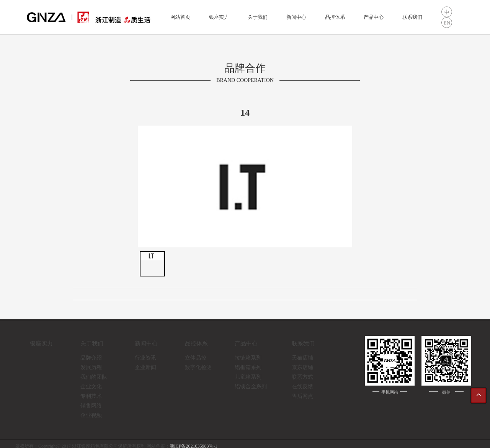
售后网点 (302, 396)
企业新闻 (145, 367)
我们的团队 (94, 377)
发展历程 (91, 367)
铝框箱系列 (248, 367)
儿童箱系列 (248, 377)
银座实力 (219, 17)
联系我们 (412, 17)
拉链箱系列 (248, 358)
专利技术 (91, 396)
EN (447, 23)
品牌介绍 (91, 358)
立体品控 (196, 358)
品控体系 (335, 17)
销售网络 (91, 406)
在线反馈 (302, 387)
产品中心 (374, 17)
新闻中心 (296, 17)
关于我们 (258, 17)
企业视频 (91, 415)
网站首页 (180, 17)
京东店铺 (302, 367)
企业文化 (91, 387)
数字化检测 (198, 367)
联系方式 (302, 377)
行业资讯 (145, 358)
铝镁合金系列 (251, 387)
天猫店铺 (302, 358)
